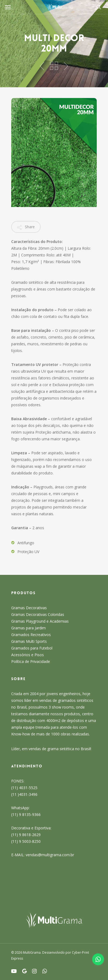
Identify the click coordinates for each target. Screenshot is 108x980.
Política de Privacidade (31, 661)
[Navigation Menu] (8, 7)
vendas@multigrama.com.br (50, 855)
